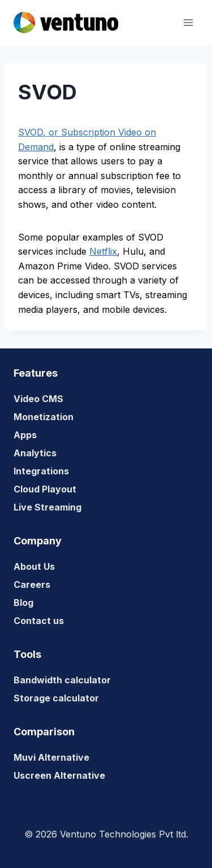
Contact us (39, 621)
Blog (23, 603)
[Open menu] (188, 22)
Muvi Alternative (51, 757)
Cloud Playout (45, 489)
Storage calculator (56, 698)
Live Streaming (47, 507)
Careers (32, 585)
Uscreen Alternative (59, 775)
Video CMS (38, 399)
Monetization (44, 417)
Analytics (35, 453)
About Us (34, 566)
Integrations (41, 471)
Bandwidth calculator (62, 680)
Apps (25, 435)
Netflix (103, 251)
